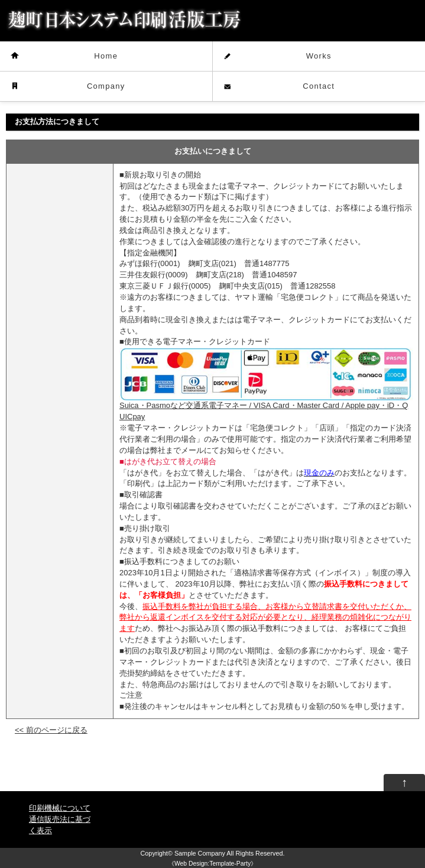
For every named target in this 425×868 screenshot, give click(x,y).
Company (106, 86)
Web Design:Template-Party (212, 864)
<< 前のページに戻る (51, 730)
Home (106, 56)
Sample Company (200, 853)
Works (319, 56)
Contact (319, 86)
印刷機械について (60, 808)
